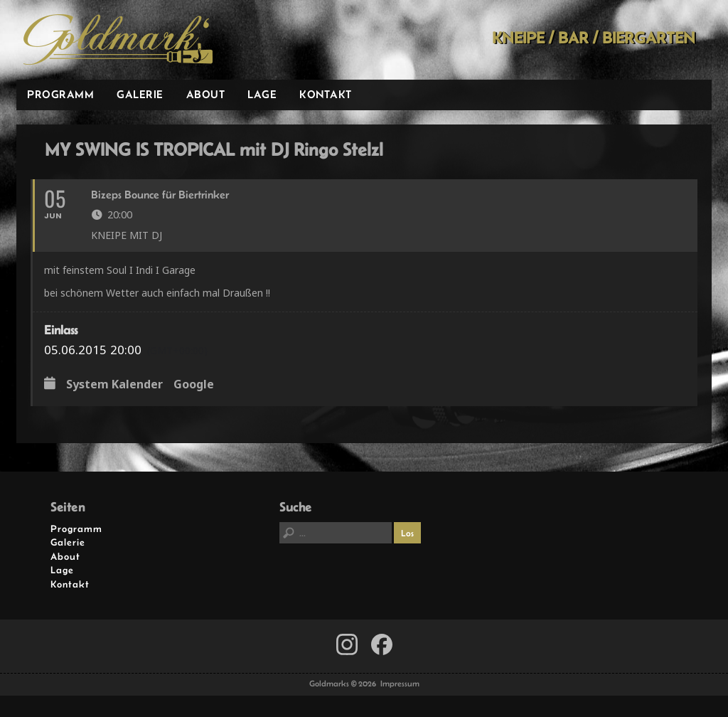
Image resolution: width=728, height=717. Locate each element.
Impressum (400, 684)
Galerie (140, 94)
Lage (262, 94)
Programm (60, 94)
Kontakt (326, 94)
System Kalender (114, 385)
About (206, 94)
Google (194, 385)
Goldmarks (118, 40)
